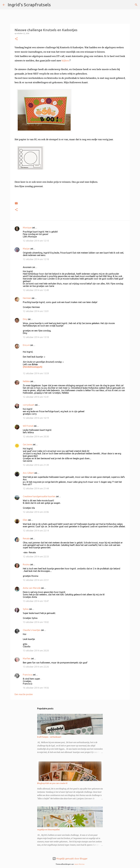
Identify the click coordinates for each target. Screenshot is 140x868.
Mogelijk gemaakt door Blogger (70, 859)
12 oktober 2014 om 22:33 (36, 557)
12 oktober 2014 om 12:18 (36, 259)
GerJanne (27, 444)
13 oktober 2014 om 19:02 (36, 622)
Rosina (26, 564)
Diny (25, 319)
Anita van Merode (32, 588)
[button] (16, 39)
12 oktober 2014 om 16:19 (36, 418)
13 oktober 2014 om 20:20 (36, 651)
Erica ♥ (26, 345)
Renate (26, 538)
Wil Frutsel (28, 426)
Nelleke (26, 381)
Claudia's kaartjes (32, 630)
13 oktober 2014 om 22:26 (36, 667)
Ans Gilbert (29, 473)
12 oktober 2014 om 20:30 (36, 437)
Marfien (27, 658)
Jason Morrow (79, 864)
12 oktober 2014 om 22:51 (36, 580)
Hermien (27, 298)
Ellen (25, 520)
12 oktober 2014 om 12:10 (36, 241)
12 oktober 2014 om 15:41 (36, 397)
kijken (65, 61)
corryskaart (29, 405)
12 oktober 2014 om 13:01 (36, 311)
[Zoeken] (55, 5)
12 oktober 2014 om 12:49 (36, 290)
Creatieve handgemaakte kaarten (39, 496)
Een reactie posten (24, 694)
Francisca (28, 675)
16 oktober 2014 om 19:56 (36, 688)
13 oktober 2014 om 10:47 (36, 601)
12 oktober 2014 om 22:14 (36, 531)
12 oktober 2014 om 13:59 (36, 373)
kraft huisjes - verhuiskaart (49, 737)
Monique (27, 228)
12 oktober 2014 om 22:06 (36, 512)
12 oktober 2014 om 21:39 (36, 465)
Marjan (27, 249)
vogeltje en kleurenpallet (48, 830)
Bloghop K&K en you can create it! (52, 783)
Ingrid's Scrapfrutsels (29, 5)
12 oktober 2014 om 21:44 (36, 488)
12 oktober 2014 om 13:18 (36, 337)
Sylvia (26, 609)
